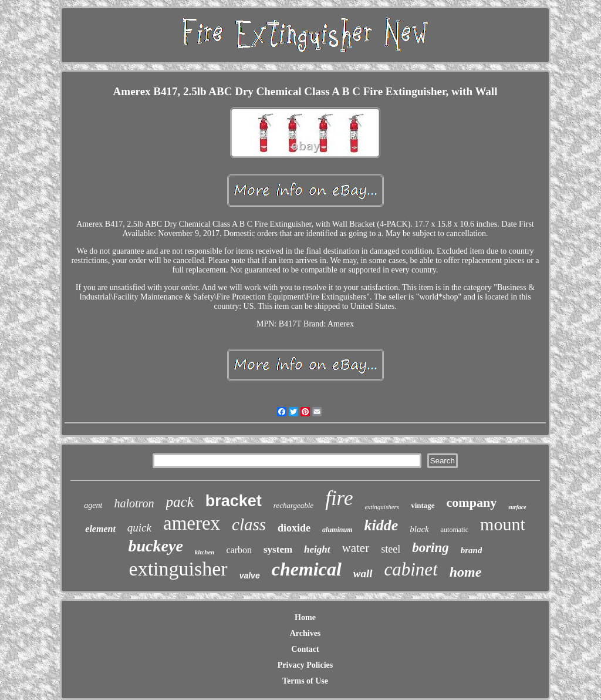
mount (503, 524)
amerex (192, 523)
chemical (307, 569)
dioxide (294, 528)
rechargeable (293, 505)
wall (363, 573)
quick (139, 528)
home (466, 572)
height (317, 549)
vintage (423, 505)
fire (339, 498)
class (249, 524)
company (472, 502)
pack (180, 502)
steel (391, 549)
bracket (234, 501)
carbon (239, 550)
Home (305, 617)
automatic (455, 530)
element (100, 529)
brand (472, 550)
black (419, 529)
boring (431, 548)
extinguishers (382, 507)
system (278, 549)
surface (517, 507)
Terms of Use (305, 681)
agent (93, 505)
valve (250, 576)
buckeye (156, 546)
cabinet (411, 569)
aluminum (337, 530)
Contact (305, 649)
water (356, 548)
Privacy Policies (305, 665)
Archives (305, 633)
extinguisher (178, 569)
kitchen (205, 552)
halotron (134, 503)
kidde (381, 525)
